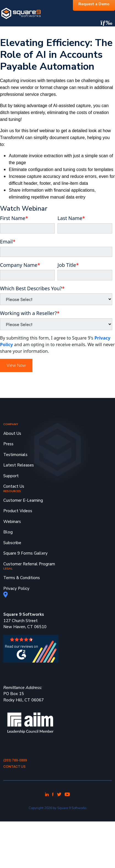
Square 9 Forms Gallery (25, 553)
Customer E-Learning (23, 500)
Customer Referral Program (29, 564)
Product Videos (18, 511)
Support (11, 476)
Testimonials (15, 455)
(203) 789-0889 (15, 760)
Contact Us (14, 486)
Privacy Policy (16, 588)
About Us (12, 433)
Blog (8, 532)
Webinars (12, 522)
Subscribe (12, 543)
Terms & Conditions (22, 578)
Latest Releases (19, 465)
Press (8, 444)
